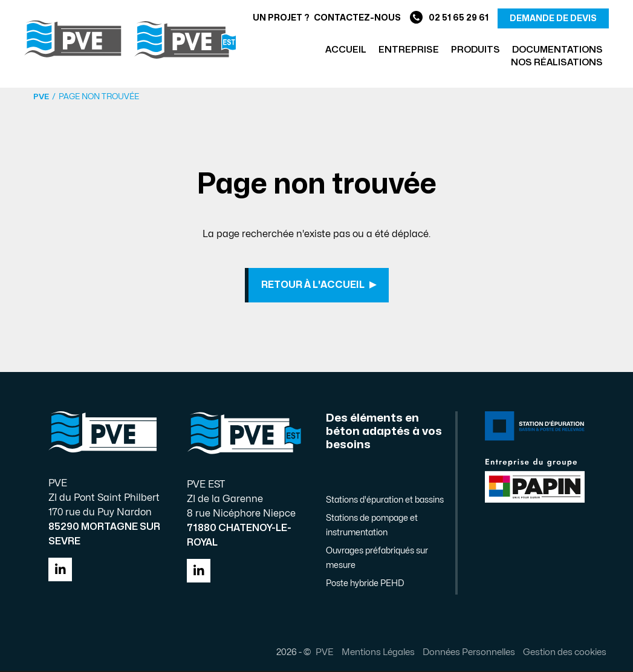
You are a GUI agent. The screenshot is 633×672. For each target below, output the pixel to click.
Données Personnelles (468, 653)
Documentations (557, 50)
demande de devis (553, 18)
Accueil (346, 50)
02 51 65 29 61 (449, 18)
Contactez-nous (357, 18)
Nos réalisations (557, 63)
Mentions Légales (378, 653)
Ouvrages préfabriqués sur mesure (377, 559)
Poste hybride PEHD (365, 585)
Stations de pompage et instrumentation (372, 527)
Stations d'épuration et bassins (385, 501)
